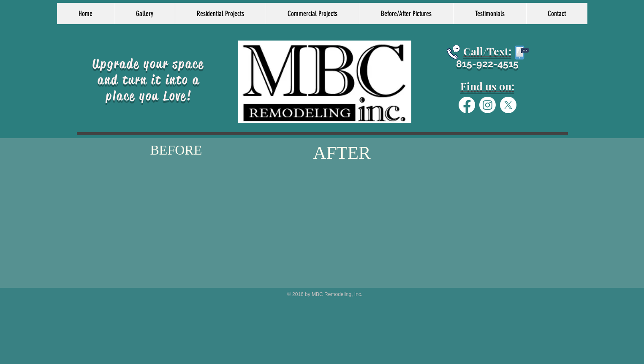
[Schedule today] (454, 52)
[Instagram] (488, 105)
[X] (508, 105)
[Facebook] (467, 105)
